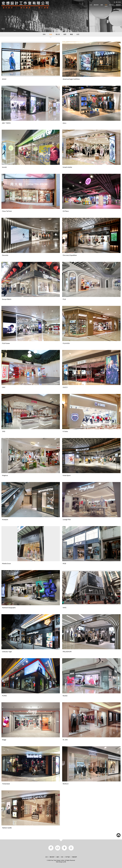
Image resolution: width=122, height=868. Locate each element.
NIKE (65, 608)
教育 (65, 34)
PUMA (4, 696)
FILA (64, 299)
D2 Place (66, 211)
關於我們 (96, 5)
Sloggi (4, 740)
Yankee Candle (7, 828)
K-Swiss (65, 431)
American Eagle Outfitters (71, 79)
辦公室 (58, 34)
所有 (44, 34)
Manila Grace (6, 563)
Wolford (66, 784)
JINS (4, 431)
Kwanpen (5, 519)
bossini (4, 167)
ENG (120, 2)
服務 (102, 5)
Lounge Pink (67, 519)
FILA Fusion (6, 343)
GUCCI (65, 387)
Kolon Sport (67, 475)
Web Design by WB (61, 862)
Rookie (65, 696)
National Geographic (9, 608)
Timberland (6, 784)
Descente (5, 255)
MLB (64, 563)
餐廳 (71, 34)
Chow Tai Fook (7, 211)
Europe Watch (7, 299)
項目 (106, 5)
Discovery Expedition (70, 255)
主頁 (91, 5)
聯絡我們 (118, 5)
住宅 (78, 34)
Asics (64, 123)
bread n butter (67, 167)
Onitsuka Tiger (7, 651)
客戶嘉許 (112, 5)
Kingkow (5, 475)
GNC (4, 387)
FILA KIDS (66, 343)
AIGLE (4, 79)
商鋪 (51, 34)
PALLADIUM (67, 651)
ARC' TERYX (6, 123)
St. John (65, 740)
